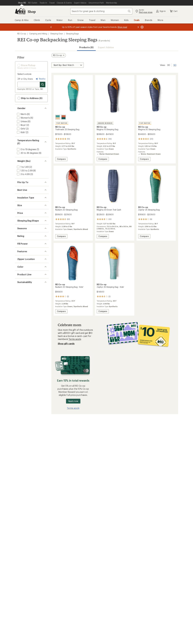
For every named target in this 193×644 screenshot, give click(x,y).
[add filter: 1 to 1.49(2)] (23, 167)
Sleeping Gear (57, 34)
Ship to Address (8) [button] (30, 98)
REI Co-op (22, 34)
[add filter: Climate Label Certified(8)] (30, 463)
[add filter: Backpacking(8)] (25, 209)
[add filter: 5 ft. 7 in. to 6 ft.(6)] (27, 192)
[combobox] (101, 11)
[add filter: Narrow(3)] (22, 255)
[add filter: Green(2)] (23, 417)
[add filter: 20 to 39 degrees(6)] (27, 153)
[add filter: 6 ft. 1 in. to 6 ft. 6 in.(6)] (29, 195)
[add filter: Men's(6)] (21, 114)
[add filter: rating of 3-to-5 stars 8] (29, 332)
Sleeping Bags (72, 34)
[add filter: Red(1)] (22, 424)
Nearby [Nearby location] (40, 79)
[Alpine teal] (58, 117)
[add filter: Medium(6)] (23, 262)
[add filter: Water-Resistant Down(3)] (30, 371)
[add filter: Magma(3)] (22, 438)
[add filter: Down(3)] (21, 227)
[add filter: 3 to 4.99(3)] (23, 174)
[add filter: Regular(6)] (22, 258)
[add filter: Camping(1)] (23, 213)
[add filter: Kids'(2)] (21, 132)
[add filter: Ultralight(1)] (23, 382)
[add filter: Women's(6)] (23, 118)
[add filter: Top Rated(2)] (24, 375)
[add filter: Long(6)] (21, 251)
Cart (173, 11)
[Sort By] (68, 65)
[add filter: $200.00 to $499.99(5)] (29, 287)
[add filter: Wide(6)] (21, 269)
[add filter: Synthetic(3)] (23, 237)
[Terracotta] (63, 117)
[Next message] (138, 27)
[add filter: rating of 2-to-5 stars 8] (29, 336)
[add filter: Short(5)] (21, 266)
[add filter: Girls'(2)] (21, 129)
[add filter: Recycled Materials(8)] (28, 470)
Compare (61, 159)
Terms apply (75, 339)
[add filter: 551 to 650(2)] (24, 353)
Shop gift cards (66, 344)
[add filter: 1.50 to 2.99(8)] (24, 170)
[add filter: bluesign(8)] (23, 459)
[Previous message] (51, 27)
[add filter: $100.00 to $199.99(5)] (28, 283)
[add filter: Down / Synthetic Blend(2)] (30, 231)
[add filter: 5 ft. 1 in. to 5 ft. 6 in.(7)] (29, 188)
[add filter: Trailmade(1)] (23, 442)
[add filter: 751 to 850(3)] (24, 357)
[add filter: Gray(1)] (22, 413)
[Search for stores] (43, 84)
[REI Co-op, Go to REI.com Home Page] (20, 11)
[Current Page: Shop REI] (22, 3)
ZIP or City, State (25, 79)
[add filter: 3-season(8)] (23, 315)
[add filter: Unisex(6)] (22, 121)
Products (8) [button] (86, 47)
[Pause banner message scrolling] (142, 27)
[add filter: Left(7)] (21, 396)
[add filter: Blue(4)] (22, 410)
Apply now (73, 401)
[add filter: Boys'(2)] (21, 125)
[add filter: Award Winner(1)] (26, 378)
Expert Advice (106, 47)
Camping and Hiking (38, 34)
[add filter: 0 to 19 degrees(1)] (26, 149)
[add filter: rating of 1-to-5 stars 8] (29, 340)
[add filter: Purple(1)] (24, 421)
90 (175, 65)
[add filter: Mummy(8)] (23, 301)
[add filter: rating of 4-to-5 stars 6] (29, 329)
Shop (32, 12)
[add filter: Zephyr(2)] (22, 445)
